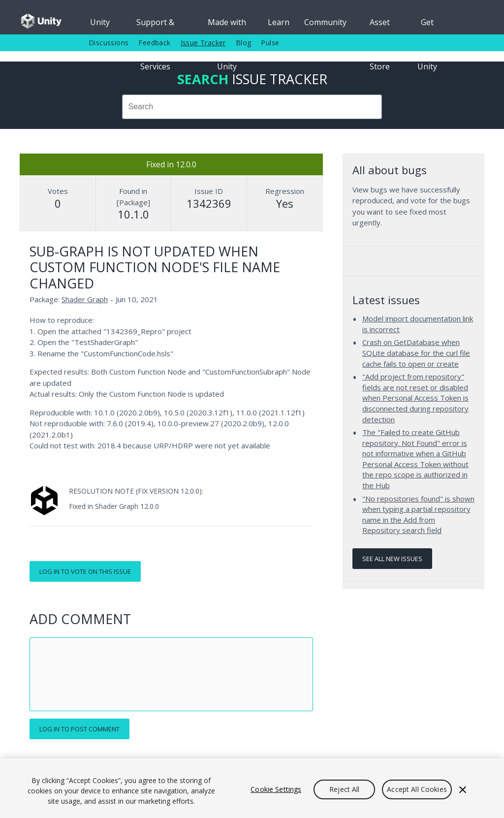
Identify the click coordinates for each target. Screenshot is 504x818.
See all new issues (392, 559)
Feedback (154, 43)
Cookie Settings (276, 789)
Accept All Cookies (417, 789)
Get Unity (427, 26)
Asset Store (380, 26)
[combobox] (252, 107)
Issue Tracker (203, 43)
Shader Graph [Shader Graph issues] (85, 299)
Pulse (270, 43)
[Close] (463, 789)
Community (325, 22)
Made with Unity (227, 26)
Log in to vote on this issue (85, 571)
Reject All (344, 789)
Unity (100, 22)
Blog (244, 43)
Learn (279, 22)
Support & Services (155, 26)
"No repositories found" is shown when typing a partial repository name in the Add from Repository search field (418, 515)
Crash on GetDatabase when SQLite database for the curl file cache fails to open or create (416, 353)
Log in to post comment (79, 729)
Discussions (109, 43)
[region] (252, 788)
